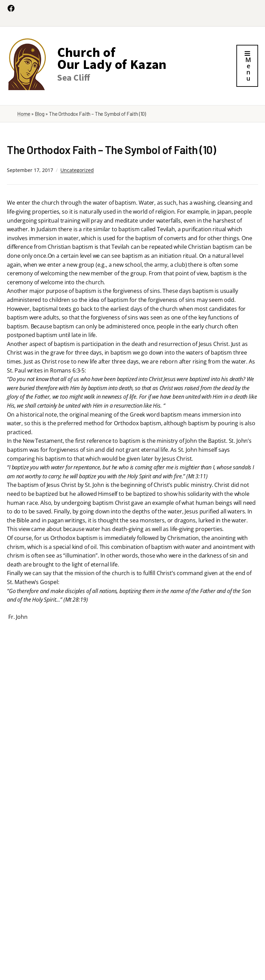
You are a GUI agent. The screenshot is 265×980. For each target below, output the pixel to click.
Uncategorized (77, 170)
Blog (40, 114)
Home (24, 114)
